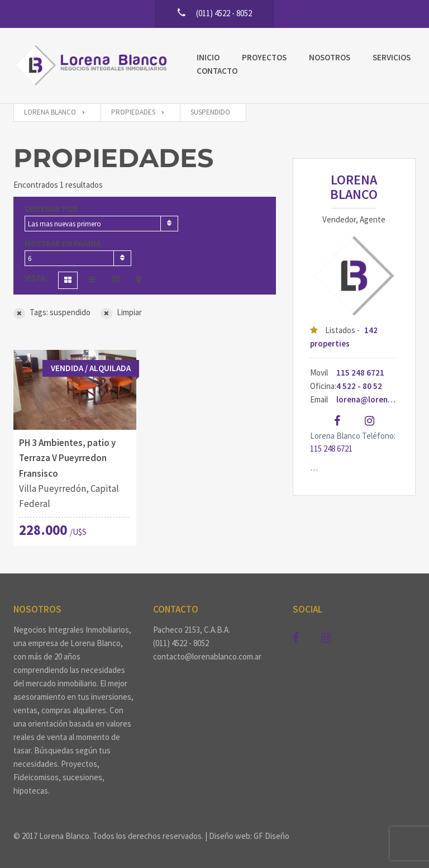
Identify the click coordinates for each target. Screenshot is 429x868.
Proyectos (264, 57)
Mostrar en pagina (63, 243)
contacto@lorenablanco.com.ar (207, 656)
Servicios (392, 57)
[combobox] (101, 224)
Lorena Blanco (354, 187)
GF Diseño (271, 836)
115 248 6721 (360, 373)
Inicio (208, 57)
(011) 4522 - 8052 (181, 643)
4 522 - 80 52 (359, 386)
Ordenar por (51, 209)
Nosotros (330, 57)
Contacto (217, 71)
